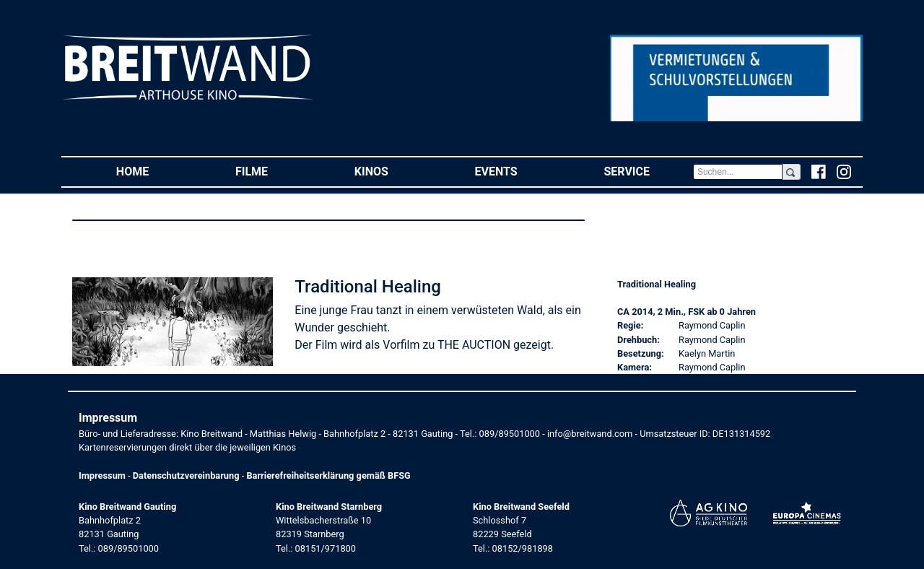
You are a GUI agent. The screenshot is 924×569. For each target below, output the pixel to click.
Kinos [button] (393, 171)
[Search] (738, 172)
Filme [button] (273, 171)
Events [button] (518, 171)
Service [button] (648, 171)
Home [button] (154, 171)
